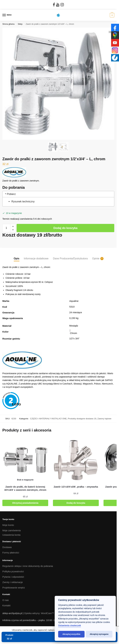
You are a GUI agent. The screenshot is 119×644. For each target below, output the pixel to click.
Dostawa (7, 547)
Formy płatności (11, 553)
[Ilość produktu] (6, 228)
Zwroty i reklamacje (13, 582)
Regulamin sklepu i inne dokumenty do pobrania (28, 566)
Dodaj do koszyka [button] (76, 503)
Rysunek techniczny (23, 201)
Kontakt (6, 605)
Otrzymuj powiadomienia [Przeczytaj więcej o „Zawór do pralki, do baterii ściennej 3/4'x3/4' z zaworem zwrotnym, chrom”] (25, 503)
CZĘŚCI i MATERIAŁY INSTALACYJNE (48, 419)
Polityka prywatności (13, 571)
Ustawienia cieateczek (70, 626)
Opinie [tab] (96, 259)
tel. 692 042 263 (11, 627)
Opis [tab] (17, 259)
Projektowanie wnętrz (14, 588)
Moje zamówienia (12, 530)
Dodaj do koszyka (65, 228)
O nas (6, 600)
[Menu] (7, 15)
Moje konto (8, 525)
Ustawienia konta (11, 535)
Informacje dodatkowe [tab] (36, 259)
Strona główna (8, 24)
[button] (110, 32)
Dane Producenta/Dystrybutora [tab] (70, 259)
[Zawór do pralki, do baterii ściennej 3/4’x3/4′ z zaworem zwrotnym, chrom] (25, 460)
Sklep (20, 24)
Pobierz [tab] (10, 194)
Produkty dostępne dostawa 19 (82, 419)
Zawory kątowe (104, 419)
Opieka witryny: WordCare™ (39, 613)
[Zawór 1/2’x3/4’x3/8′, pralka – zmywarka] (76, 460)
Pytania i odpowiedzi (13, 577)
